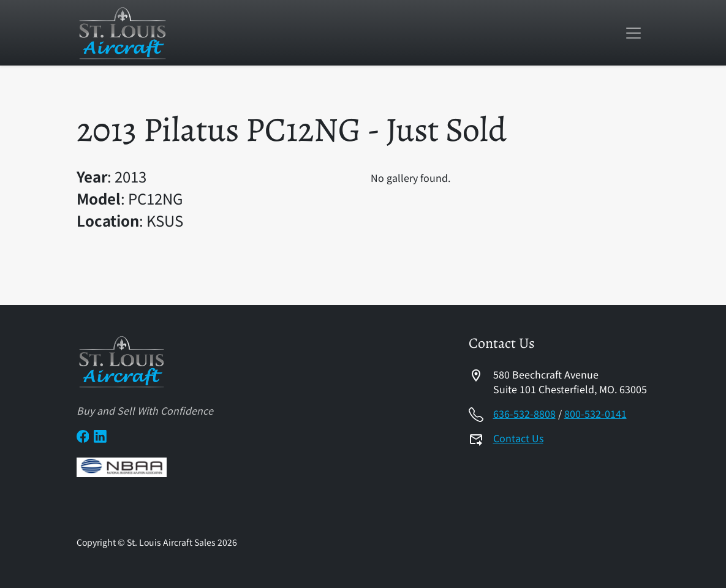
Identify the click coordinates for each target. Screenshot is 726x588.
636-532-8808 (524, 413)
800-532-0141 (596, 413)
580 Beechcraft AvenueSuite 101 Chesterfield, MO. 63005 (570, 382)
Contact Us (518, 438)
